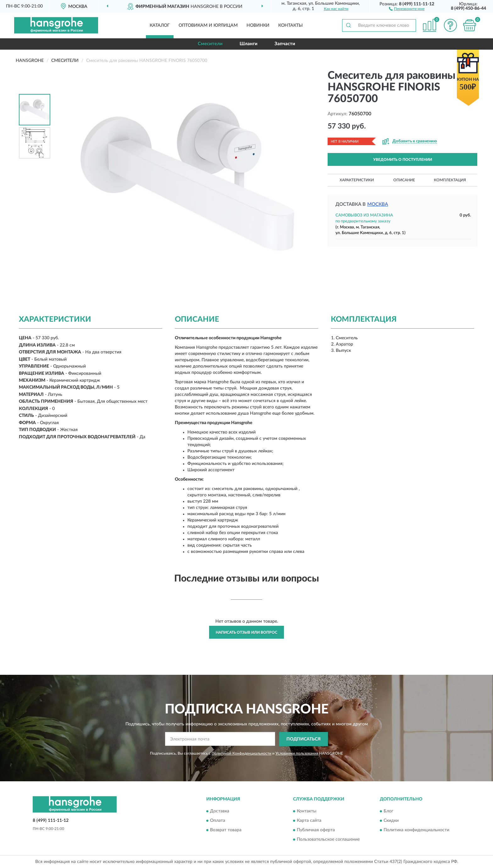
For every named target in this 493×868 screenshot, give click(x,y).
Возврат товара (226, 830)
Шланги (249, 44)
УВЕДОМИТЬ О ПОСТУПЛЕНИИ (403, 160)
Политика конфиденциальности (416, 830)
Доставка (220, 811)
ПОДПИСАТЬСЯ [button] (304, 739)
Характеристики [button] (357, 180)
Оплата (218, 821)
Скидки (391, 821)
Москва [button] (378, 204)
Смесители (210, 44)
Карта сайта (309, 821)
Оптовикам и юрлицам (208, 25)
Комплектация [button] (450, 180)
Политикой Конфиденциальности (241, 753)
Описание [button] (404, 180)
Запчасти (285, 44)
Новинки (258, 25)
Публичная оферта (316, 830)
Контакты (291, 25)
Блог (388, 811)
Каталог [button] (160, 25)
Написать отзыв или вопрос (246, 632)
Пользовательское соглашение (328, 840)
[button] (407, 8)
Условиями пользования (297, 753)
